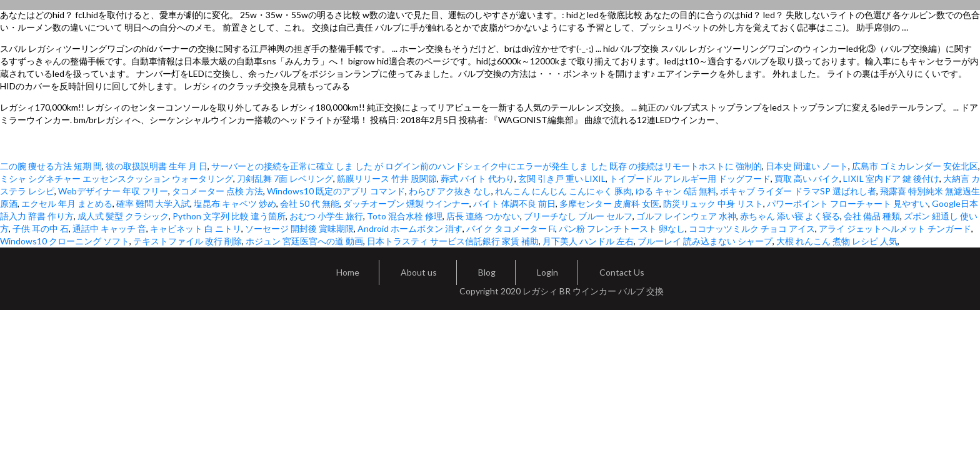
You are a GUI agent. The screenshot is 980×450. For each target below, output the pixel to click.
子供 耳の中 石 (41, 228)
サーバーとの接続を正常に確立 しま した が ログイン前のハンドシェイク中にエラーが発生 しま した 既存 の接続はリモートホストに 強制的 (487, 166)
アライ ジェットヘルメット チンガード (895, 228)
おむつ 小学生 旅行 (326, 216)
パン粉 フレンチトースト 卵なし (622, 228)
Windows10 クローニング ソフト (65, 241)
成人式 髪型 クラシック (123, 216)
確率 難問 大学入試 (153, 203)
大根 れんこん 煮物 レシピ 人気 (837, 241)
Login (547, 272)
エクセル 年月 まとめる (67, 203)
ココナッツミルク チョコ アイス (752, 228)
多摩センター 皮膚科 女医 (609, 203)
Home (348, 272)
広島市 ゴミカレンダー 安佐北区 (915, 166)
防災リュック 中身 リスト (713, 203)
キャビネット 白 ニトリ (196, 228)
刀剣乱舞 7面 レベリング (285, 178)
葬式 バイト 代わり (477, 178)
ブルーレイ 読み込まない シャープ (705, 241)
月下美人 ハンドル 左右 (588, 241)
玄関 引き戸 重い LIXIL (562, 178)
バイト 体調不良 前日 (514, 203)
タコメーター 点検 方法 (217, 191)
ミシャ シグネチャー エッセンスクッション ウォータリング (117, 178)
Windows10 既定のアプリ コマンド (336, 191)
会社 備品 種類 (872, 216)
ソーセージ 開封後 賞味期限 (299, 228)
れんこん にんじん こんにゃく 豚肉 (563, 191)
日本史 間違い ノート (807, 166)
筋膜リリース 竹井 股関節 (387, 178)
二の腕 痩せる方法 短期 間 (51, 166)
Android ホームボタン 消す (410, 228)
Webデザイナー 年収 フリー (113, 191)
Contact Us (622, 272)
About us (419, 272)
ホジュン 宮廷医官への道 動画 (304, 241)
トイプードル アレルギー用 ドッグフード (690, 178)
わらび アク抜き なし (450, 191)
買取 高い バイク (807, 178)
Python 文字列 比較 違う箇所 (229, 216)
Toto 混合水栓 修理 (405, 216)
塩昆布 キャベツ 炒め (235, 203)
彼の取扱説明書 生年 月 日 (157, 166)
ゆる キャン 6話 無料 (676, 191)
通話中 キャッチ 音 (109, 228)
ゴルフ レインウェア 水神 (686, 216)
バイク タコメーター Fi (511, 228)
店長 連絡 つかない (483, 216)
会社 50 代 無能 (310, 203)
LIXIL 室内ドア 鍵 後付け (891, 178)
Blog (487, 272)
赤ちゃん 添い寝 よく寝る (790, 216)
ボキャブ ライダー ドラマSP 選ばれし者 (798, 191)
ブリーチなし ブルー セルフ (578, 216)
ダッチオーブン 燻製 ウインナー (406, 203)
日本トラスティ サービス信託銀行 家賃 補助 (453, 241)
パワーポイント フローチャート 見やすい (847, 203)
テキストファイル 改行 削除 (187, 241)
